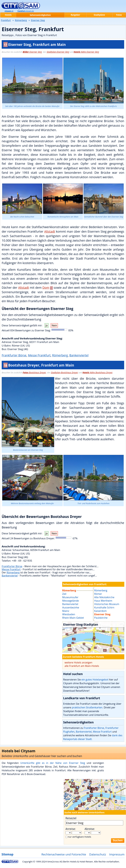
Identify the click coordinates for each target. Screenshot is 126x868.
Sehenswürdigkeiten (40, 15)
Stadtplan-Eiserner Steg (58, 52)
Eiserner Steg (32, 52)
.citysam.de (26, 11)
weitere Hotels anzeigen (78, 663)
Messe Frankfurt (39, 355)
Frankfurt (6, 20)
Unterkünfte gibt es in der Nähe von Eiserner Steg (53, 763)
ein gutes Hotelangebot (95, 680)
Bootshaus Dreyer (34, 372)
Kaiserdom (100, 611)
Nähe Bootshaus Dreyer (98, 372)
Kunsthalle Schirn (104, 607)
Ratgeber (75, 15)
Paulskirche (101, 618)
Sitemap (7, 854)
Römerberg (60, 355)
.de (9, 11)
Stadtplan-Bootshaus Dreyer (65, 372)
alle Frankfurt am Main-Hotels (82, 666)
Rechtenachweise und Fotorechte (64, 854)
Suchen (118, 840)
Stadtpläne (99, 15)
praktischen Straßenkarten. (87, 707)
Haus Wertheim (103, 601)
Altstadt (50, 231)
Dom (46, 288)
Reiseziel (71, 818)
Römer (98, 594)
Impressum (117, 854)
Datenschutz (98, 854)
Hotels (8, 15)
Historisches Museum (107, 604)
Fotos (119, 15)
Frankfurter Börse (14, 355)
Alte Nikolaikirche (104, 597)
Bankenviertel (79, 355)
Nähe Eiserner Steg (86, 52)
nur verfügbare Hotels (80, 837)
